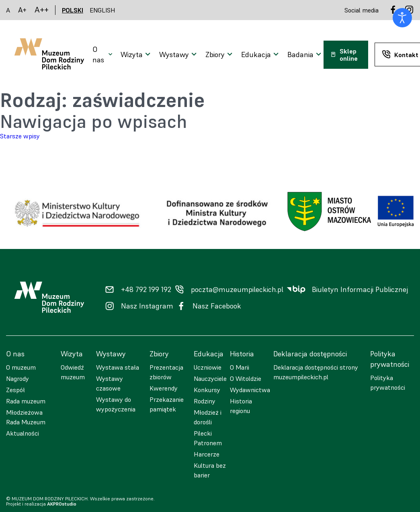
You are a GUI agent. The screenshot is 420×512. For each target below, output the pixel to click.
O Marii (240, 367)
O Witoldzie (246, 378)
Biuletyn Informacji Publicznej (360, 290)
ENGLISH (102, 10)
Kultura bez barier (210, 470)
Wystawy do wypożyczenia (116, 404)
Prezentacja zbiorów (166, 372)
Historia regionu (241, 406)
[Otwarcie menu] (103, 55)
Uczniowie (208, 367)
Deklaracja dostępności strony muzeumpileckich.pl (316, 372)
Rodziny (205, 401)
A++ (42, 10)
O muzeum (21, 367)
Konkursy (207, 390)
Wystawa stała (118, 367)
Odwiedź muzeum (73, 372)
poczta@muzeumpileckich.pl (237, 290)
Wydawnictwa (250, 390)
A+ (22, 10)
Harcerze (207, 454)
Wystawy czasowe (110, 383)
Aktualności (23, 433)
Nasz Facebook (217, 306)
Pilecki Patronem (208, 438)
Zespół (15, 390)
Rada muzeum (26, 401)
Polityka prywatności (388, 382)
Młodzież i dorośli (208, 417)
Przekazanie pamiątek (167, 404)
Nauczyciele (210, 378)
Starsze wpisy (20, 136)
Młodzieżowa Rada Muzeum (26, 417)
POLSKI (73, 10)
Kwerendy (164, 388)
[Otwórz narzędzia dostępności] (402, 18)
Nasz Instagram (147, 306)
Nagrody (17, 378)
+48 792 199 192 (146, 290)
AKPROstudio (62, 504)
